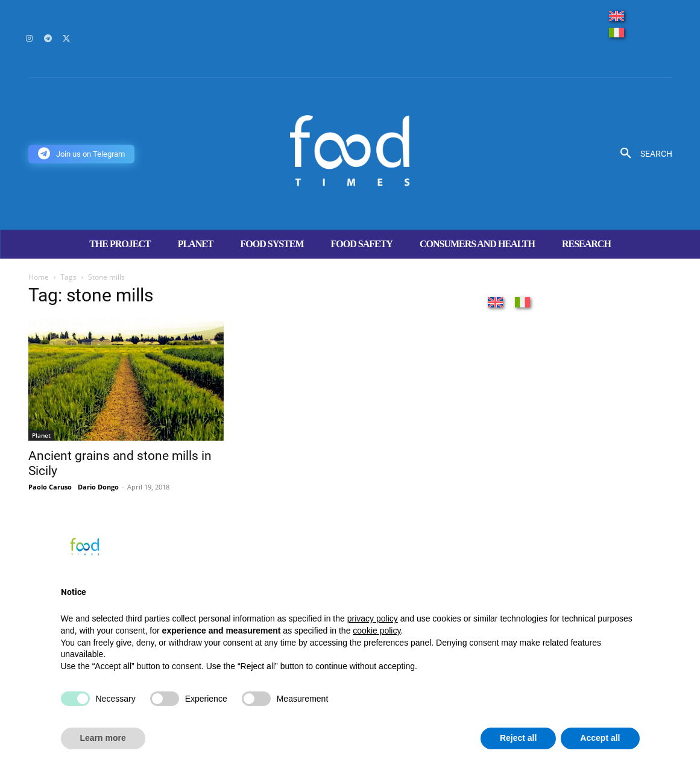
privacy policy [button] (373, 618)
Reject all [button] (518, 738)
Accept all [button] (600, 738)
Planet (41, 435)
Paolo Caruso (50, 487)
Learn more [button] (103, 738)
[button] (642, 154)
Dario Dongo (98, 487)
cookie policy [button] (377, 631)
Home (39, 277)
